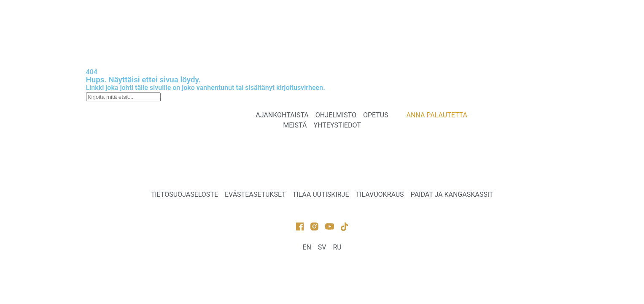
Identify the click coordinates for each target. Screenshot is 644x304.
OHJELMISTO (260, 22)
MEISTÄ (384, 22)
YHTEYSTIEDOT (440, 22)
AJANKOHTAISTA (193, 22)
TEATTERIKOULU (327, 22)
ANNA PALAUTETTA (197, 42)
